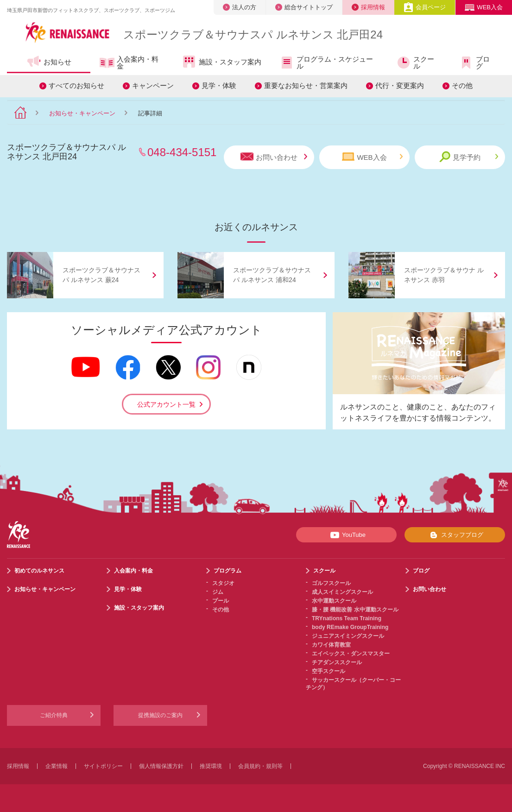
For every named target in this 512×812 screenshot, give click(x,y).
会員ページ (425, 7)
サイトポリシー (103, 766)
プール (221, 601)
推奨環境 (211, 766)
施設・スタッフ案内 (221, 62)
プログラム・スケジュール (326, 63)
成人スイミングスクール (342, 592)
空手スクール (329, 671)
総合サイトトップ (304, 7)
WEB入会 (484, 7)
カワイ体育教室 (331, 645)
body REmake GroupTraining (350, 627)
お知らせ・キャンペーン (82, 113)
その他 (462, 85)
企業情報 (57, 766)
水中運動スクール (334, 601)
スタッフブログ (455, 535)
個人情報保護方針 (161, 766)
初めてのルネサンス (39, 571)
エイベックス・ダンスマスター (351, 654)
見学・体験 (219, 85)
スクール (415, 63)
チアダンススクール (337, 662)
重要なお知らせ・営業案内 (306, 85)
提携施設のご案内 (160, 715)
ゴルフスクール (331, 583)
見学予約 (469, 157)
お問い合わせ (274, 157)
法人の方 (240, 7)
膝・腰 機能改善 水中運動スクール (355, 610)
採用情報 (368, 7)
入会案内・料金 (129, 63)
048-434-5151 (182, 152)
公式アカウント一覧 (166, 404)
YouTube (346, 535)
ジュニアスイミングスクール (348, 636)
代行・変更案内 (400, 85)
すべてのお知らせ (76, 85)
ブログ (474, 63)
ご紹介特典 (54, 715)
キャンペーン (153, 85)
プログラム (228, 571)
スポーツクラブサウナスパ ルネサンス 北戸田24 (253, 35)
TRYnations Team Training (347, 618)
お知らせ (49, 62)
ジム (218, 592)
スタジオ (223, 583)
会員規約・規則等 (260, 766)
